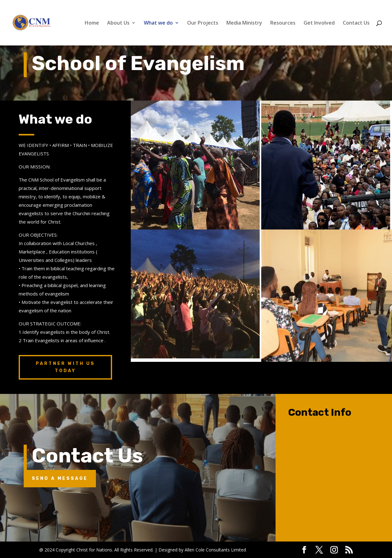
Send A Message (60, 478)
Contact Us (356, 23)
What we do (158, 23)
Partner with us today (65, 367)
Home (92, 23)
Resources (283, 23)
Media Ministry (244, 23)
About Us (118, 23)
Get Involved (319, 23)
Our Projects (203, 23)
